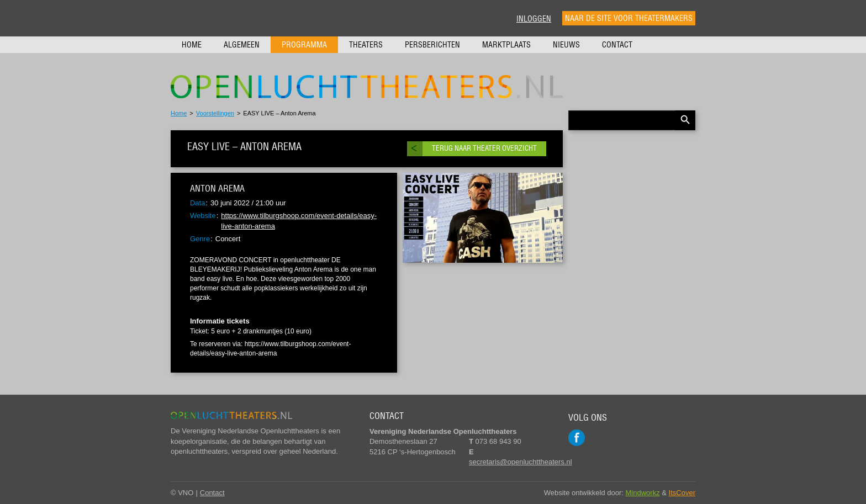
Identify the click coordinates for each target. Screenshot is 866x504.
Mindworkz (643, 493)
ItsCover (682, 493)
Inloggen (534, 19)
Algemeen (242, 45)
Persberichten (432, 45)
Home (192, 45)
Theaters (366, 45)
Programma (304, 45)
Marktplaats (506, 45)
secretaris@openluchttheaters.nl (521, 462)
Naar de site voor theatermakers (629, 18)
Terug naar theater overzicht (484, 148)
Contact (617, 45)
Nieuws (566, 45)
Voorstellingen (215, 113)
